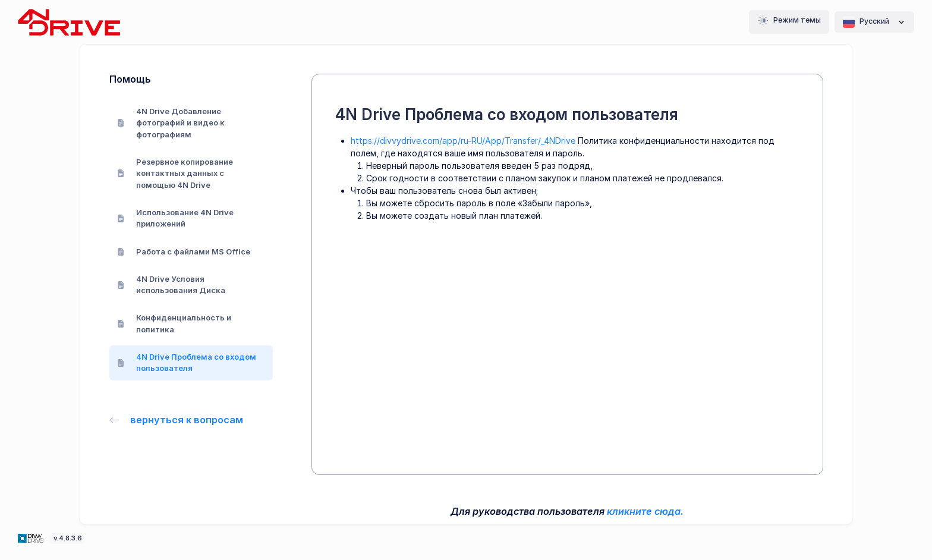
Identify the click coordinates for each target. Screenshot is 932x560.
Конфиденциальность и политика (174, 323)
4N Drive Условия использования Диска (171, 285)
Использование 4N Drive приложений (176, 218)
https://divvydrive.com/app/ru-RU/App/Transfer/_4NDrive (463, 141)
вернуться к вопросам (177, 420)
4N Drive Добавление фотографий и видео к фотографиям (171, 123)
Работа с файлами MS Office (184, 251)
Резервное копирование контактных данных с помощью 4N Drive (175, 173)
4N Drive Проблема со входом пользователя (187, 363)
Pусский (874, 22)
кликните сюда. (645, 511)
